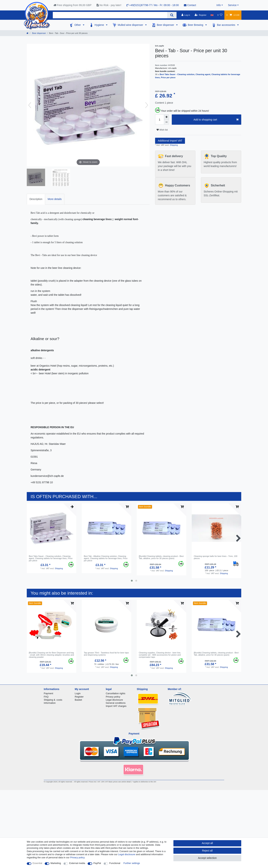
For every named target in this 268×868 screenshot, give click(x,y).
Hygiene (100, 25)
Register (79, 697)
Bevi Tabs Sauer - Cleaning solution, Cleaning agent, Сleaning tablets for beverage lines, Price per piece (51, 558)
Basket (78, 700)
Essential (37, 863)
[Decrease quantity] (166, 122)
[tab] (36, 199)
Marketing (56, 863)
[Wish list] (220, 15)
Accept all (207, 843)
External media (77, 863)
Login (78, 693)
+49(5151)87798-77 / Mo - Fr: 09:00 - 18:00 (153, 5)
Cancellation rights (115, 693)
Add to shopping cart (216, 120)
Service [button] (232, 5)
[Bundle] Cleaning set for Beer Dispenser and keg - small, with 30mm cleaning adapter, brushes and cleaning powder (51, 655)
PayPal (97, 863)
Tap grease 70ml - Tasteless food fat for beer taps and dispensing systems (106, 654)
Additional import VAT (170, 141)
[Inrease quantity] (166, 117)
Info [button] (219, 5)
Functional (115, 863)
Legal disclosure (114, 700)
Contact (190, 5)
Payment (48, 693)
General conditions (116, 703)
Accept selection (207, 858)
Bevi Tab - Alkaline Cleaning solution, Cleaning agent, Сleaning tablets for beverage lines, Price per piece (106, 558)
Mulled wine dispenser (131, 25)
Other (78, 25)
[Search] (172, 15)
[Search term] (110, 15)
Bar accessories (226, 25)
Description (36, 199)
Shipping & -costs (53, 700)
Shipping (174, 145)
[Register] (201, 15)
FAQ (46, 697)
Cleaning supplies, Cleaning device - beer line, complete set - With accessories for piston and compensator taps (160, 655)
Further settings (132, 863)
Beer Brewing (196, 25)
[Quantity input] (159, 120)
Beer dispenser (166, 25)
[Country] (212, 15)
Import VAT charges (116, 706)
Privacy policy (113, 697)
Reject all (207, 851)
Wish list (162, 130)
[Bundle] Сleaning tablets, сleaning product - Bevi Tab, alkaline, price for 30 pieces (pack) (161, 557)
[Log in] (186, 15)
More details (55, 199)
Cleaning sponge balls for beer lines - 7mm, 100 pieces (216, 557)
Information (50, 703)
